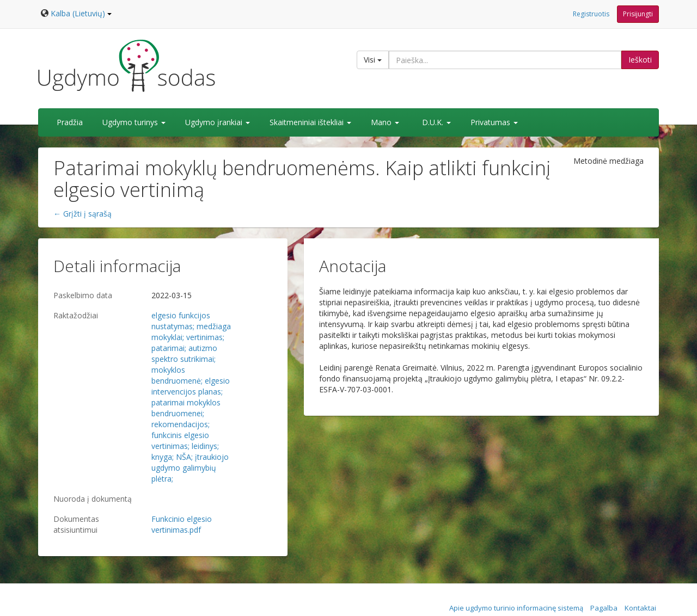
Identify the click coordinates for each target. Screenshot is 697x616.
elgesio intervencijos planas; (191, 386)
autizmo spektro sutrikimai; (184, 353)
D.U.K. (436, 122)
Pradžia (70, 122)
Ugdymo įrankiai (218, 122)
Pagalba (604, 608)
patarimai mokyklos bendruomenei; (186, 408)
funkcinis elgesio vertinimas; (180, 441)
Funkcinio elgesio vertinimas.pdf (182, 524)
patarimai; (169, 348)
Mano (385, 122)
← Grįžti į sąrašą (82, 214)
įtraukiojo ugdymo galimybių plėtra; (190, 468)
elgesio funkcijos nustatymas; (181, 321)
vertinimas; (205, 337)
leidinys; (205, 446)
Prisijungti (638, 14)
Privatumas (494, 122)
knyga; (163, 457)
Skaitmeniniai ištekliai (310, 122)
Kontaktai (640, 608)
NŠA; (184, 457)
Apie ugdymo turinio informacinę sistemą (516, 608)
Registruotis (591, 14)
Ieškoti (640, 60)
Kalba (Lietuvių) (81, 13)
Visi (373, 60)
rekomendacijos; (181, 424)
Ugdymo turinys (134, 122)
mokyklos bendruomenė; (177, 375)
